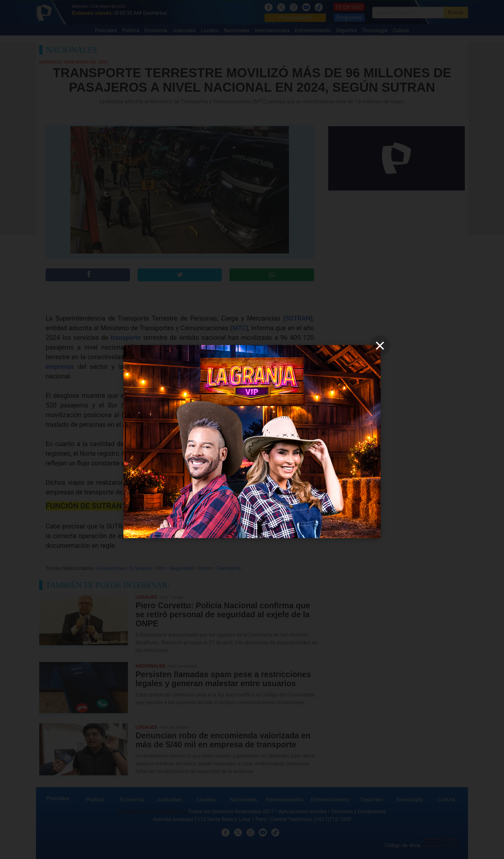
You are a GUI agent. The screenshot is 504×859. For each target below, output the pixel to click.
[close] (380, 346)
